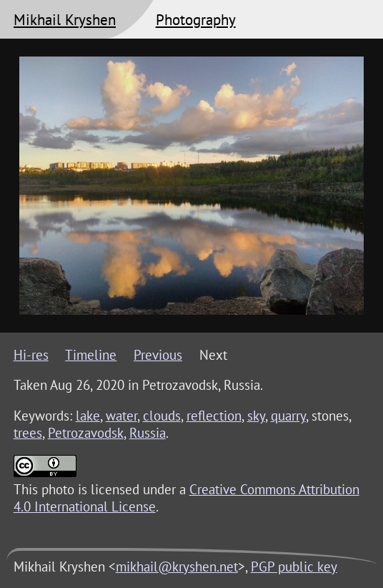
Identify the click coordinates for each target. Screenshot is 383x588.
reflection (214, 416)
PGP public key (294, 567)
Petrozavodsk (86, 433)
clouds (162, 416)
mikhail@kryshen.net (177, 567)
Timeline (91, 355)
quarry (288, 416)
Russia (148, 433)
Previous (158, 355)
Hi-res (31, 355)
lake (88, 416)
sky (256, 416)
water (121, 416)
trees (28, 433)
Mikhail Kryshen (65, 19)
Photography (196, 19)
